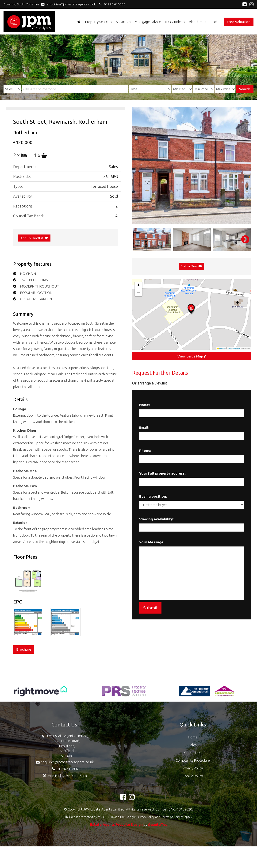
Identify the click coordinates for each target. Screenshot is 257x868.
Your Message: (152, 542)
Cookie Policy (193, 776)
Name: (144, 405)
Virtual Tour (192, 266)
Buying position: (153, 496)
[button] (192, 309)
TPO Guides (175, 22)
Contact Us (193, 753)
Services (124, 22)
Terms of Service (172, 817)
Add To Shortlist (32, 238)
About (195, 22)
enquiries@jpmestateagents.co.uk (70, 4)
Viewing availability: (156, 519)
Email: (144, 428)
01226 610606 (112, 4)
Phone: (145, 451)
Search (245, 89)
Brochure (24, 649)
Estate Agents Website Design (116, 824)
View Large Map (192, 356)
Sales (193, 745)
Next (243, 239)
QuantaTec (157, 824)
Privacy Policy (193, 768)
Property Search (99, 22)
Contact (212, 22)
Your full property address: (162, 473)
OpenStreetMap (234, 348)
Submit (150, 608)
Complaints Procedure (193, 760)
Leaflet (221, 348)
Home (193, 737)
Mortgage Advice (148, 22)
